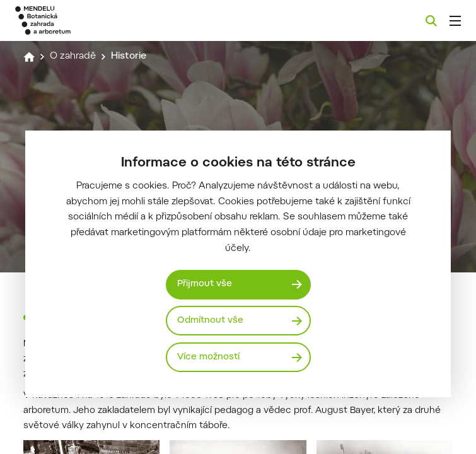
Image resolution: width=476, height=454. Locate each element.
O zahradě (73, 56)
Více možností (208, 357)
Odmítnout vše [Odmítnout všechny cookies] (210, 321)
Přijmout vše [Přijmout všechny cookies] (205, 284)
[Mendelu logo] (80, 20)
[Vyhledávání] (431, 21)
